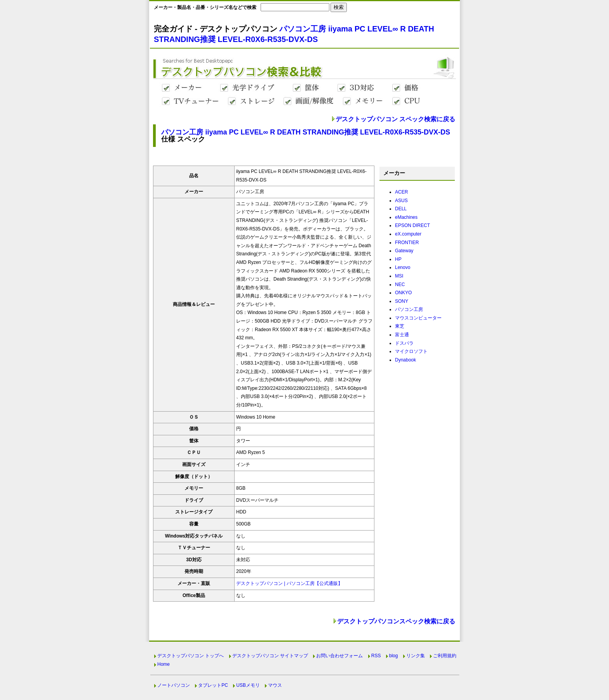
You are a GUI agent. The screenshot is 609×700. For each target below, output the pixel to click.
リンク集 (416, 656)
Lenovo (403, 267)
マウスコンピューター (418, 318)
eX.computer (408, 234)
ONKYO (403, 293)
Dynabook (405, 360)
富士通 (402, 335)
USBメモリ (248, 685)
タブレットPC (213, 685)
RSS (376, 656)
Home (164, 664)
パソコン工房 (409, 309)
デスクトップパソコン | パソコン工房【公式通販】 (289, 583)
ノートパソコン (174, 685)
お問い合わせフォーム (339, 656)
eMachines (406, 217)
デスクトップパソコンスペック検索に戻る (396, 621)
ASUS (401, 201)
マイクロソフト (411, 351)
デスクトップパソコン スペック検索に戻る (395, 119)
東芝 (400, 326)
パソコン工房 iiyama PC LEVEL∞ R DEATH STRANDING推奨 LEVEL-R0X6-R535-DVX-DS (306, 132)
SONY (402, 301)
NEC (400, 285)
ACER (401, 192)
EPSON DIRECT (412, 225)
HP (398, 259)
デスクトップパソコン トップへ (191, 656)
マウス (275, 685)
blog (394, 656)
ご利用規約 (445, 656)
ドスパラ (404, 343)
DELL (401, 209)
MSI (399, 276)
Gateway (404, 251)
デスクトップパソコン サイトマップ (270, 656)
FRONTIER (407, 243)
